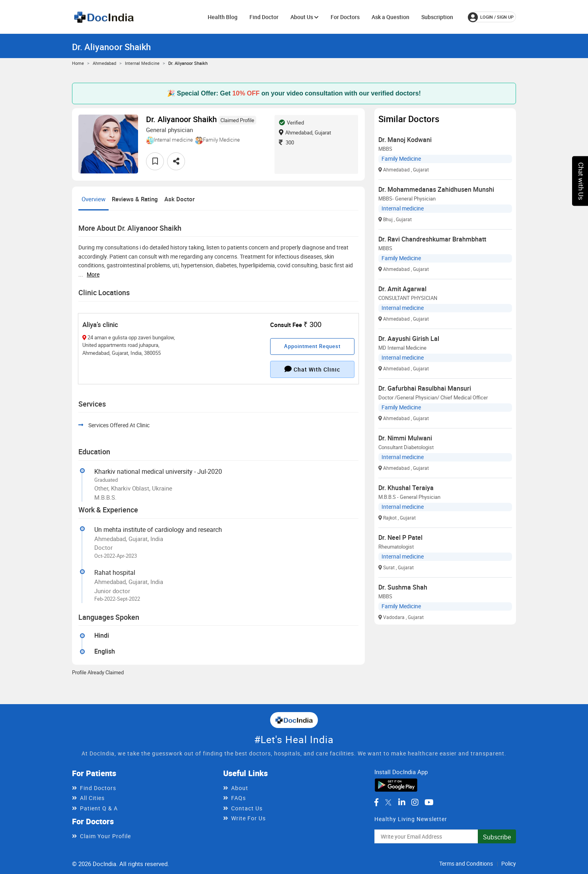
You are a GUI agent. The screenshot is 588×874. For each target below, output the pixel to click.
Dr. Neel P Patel (400, 537)
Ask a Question (390, 17)
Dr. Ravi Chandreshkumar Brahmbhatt (432, 239)
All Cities (92, 798)
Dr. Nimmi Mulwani (405, 438)
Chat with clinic (312, 369)
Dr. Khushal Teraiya (406, 488)
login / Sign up (491, 17)
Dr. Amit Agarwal (402, 289)
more (93, 274)
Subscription (437, 17)
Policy (509, 863)
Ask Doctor (179, 199)
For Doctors (345, 17)
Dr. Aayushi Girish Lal (409, 339)
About (240, 788)
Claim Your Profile (105, 836)
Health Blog (223, 17)
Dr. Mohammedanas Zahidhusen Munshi (436, 189)
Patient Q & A (99, 808)
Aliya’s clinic (100, 324)
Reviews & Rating (135, 199)
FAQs (239, 798)
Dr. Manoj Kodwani (405, 140)
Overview (93, 199)
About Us (305, 17)
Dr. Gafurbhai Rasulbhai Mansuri (425, 388)
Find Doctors (98, 788)
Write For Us (248, 818)
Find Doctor (264, 17)
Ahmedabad (104, 63)
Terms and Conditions (466, 863)
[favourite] (155, 161)
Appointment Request (312, 346)
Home (78, 63)
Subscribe (497, 837)
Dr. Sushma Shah (403, 587)
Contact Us (247, 808)
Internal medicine (142, 63)
